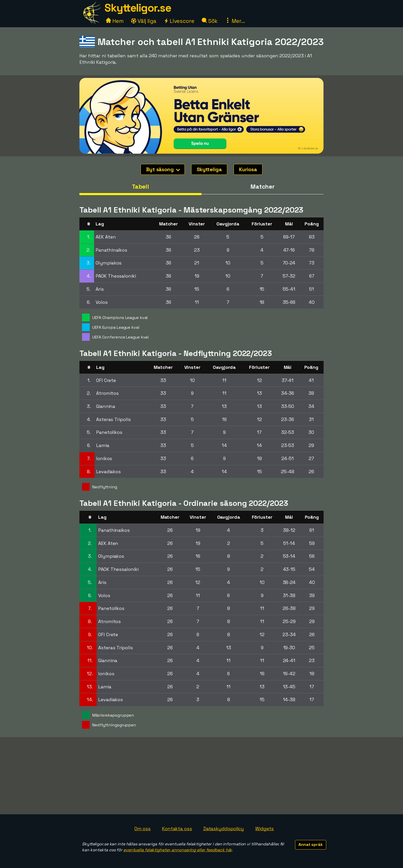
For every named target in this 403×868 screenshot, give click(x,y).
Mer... (235, 21)
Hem (115, 21)
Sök (210, 21)
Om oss (143, 829)
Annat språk (311, 844)
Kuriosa (248, 169)
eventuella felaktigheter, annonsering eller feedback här (177, 850)
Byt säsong (163, 169)
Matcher (263, 187)
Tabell (140, 187)
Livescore (179, 21)
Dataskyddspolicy (224, 829)
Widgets (264, 829)
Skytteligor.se (138, 8)
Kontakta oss (177, 829)
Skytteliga (209, 169)
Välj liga (144, 21)
